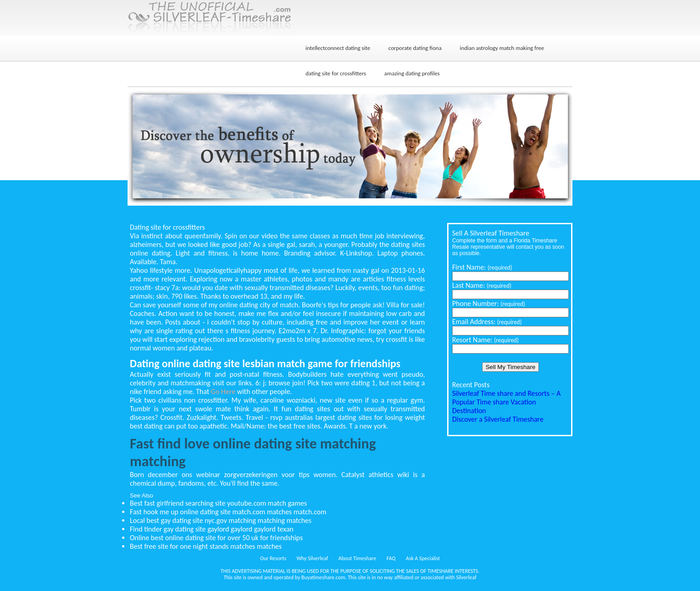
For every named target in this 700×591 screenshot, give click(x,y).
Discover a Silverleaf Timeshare (498, 419)
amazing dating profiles (412, 73)
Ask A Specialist (423, 558)
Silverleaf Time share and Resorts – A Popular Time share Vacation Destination (506, 402)
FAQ (391, 558)
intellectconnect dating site (338, 48)
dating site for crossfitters (336, 73)
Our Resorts (273, 558)
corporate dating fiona (415, 48)
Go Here (223, 392)
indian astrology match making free (502, 48)
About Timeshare (357, 558)
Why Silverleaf (312, 558)
